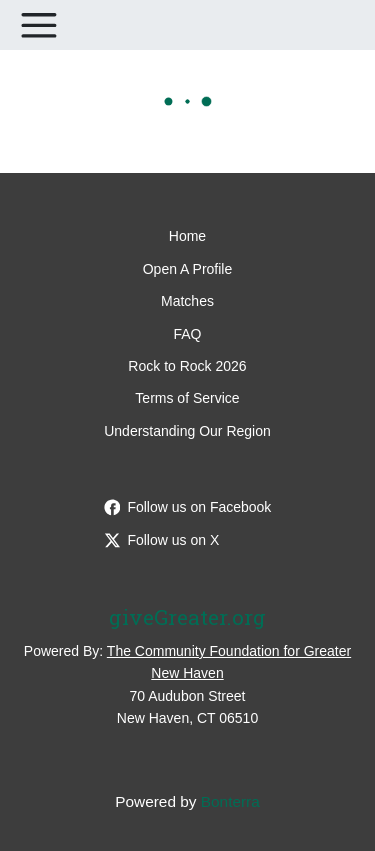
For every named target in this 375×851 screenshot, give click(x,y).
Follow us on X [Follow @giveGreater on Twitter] (162, 540)
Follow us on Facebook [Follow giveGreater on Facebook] (188, 507)
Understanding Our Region (187, 431)
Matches (187, 301)
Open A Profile (188, 269)
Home (187, 236)
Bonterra (230, 801)
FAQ (187, 334)
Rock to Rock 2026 (187, 366)
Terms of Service (187, 398)
